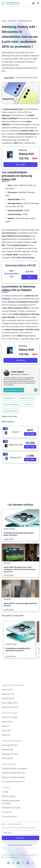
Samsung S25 (7, 758)
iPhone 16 (6, 735)
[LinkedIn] (36, 390)
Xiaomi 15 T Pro (8, 694)
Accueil (4, 21)
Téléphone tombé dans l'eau (13, 773)
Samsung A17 (7, 690)
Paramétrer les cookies (11, 808)
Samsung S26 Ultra (10, 745)
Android (28, 405)
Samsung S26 (7, 749)
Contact (5, 792)
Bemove (15, 857)
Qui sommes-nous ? (10, 816)
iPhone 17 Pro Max (9, 717)
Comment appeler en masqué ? (15, 768)
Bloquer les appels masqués (13, 777)
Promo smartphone (11, 405)
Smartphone (12, 21)
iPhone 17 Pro (7, 722)
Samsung (6, 115)
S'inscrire (21, 838)
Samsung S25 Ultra (10, 754)
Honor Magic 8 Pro (10, 703)
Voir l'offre (20, 165)
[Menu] (38, 3)
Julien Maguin (9, 78)
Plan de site (7, 812)
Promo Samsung (27, 398)
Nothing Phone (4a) (10, 707)
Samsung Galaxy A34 (13, 109)
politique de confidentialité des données (20, 845)
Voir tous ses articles (14, 390)
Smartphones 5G (10, 411)
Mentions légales (9, 796)
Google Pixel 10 (8, 698)
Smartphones (9, 398)
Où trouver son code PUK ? (13, 782)
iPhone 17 (6, 726)
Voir (29, 277)
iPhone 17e (6, 731)
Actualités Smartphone (25, 21)
